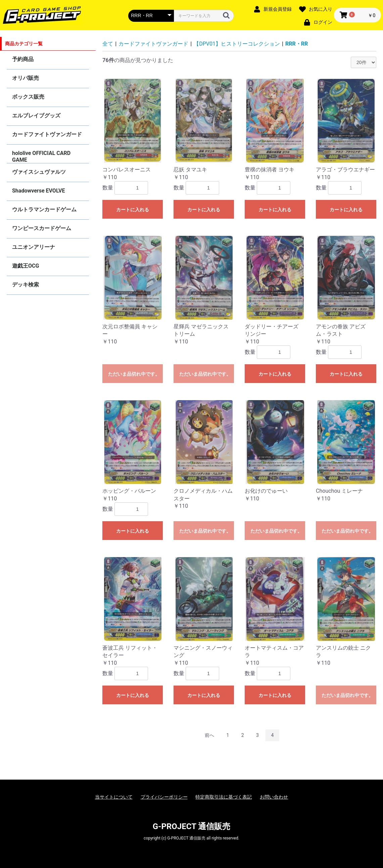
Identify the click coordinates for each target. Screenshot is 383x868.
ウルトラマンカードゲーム (44, 209)
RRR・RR (297, 44)
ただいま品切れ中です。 (134, 374)
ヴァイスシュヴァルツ (39, 172)
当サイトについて (114, 797)
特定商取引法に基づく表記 (224, 797)
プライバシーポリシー (164, 797)
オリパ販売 (26, 78)
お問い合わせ (274, 797)
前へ (209, 735)
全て (108, 44)
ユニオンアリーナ (34, 247)
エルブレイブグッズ (36, 116)
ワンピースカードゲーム (42, 228)
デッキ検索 (26, 285)
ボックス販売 (28, 97)
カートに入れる (133, 210)
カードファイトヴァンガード (47, 134)
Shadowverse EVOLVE (38, 191)
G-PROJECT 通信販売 (192, 826)
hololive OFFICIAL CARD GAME (41, 156)
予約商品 (23, 59)
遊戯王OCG (26, 266)
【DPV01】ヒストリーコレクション (237, 44)
